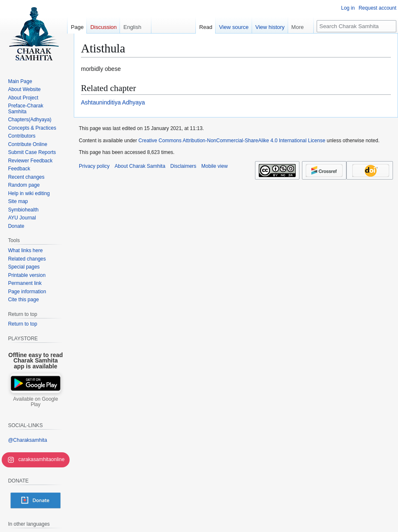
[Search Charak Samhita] (356, 26)
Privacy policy (94, 166)
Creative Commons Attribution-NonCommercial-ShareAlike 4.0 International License (232, 141)
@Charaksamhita (27, 440)
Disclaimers (183, 166)
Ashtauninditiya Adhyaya (113, 102)
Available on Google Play (35, 402)
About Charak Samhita (140, 166)
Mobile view (215, 166)
